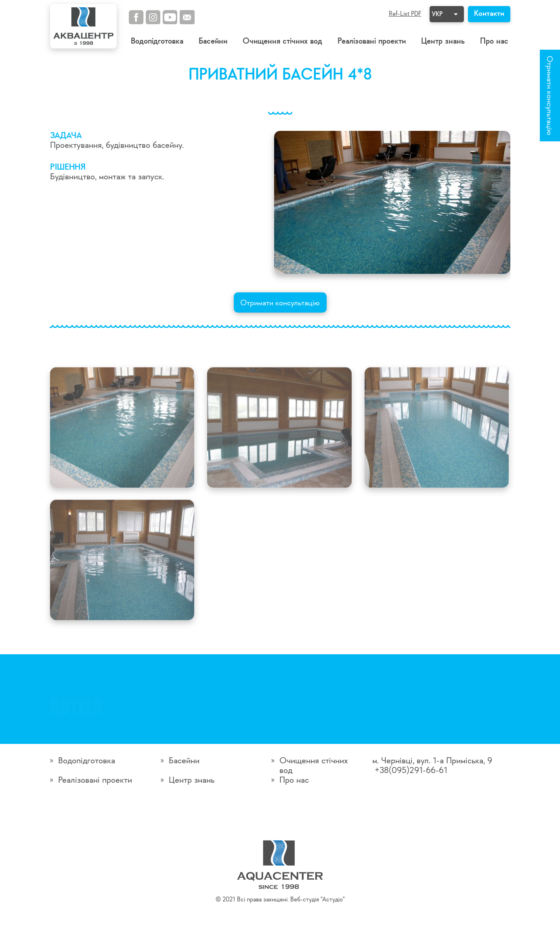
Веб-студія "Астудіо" (318, 900)
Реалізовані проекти (372, 41)
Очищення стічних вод (282, 41)
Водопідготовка (157, 41)
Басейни (213, 41)
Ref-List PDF (405, 14)
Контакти (489, 14)
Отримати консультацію (549, 96)
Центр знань (443, 41)
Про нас (494, 41)
